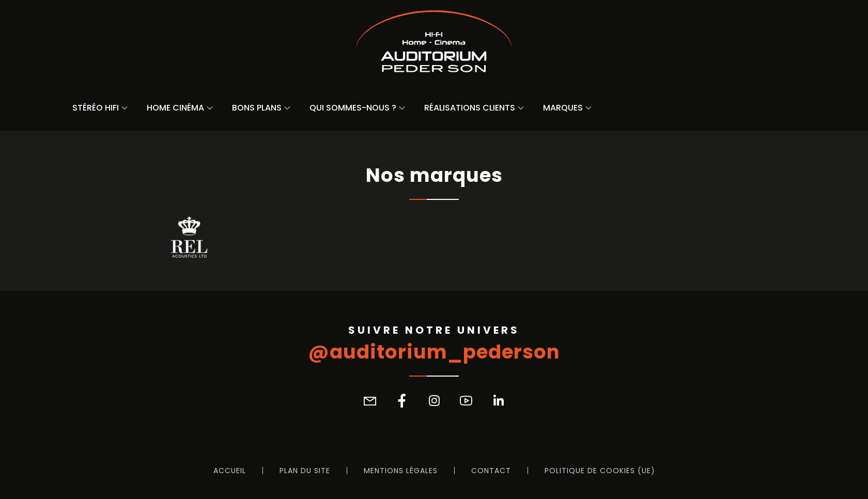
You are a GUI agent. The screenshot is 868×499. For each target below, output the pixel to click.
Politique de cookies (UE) (600, 471)
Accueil (230, 471)
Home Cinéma (175, 108)
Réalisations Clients (470, 108)
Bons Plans (257, 108)
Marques (563, 108)
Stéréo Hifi (96, 108)
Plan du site (305, 471)
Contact (491, 471)
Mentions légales (401, 471)
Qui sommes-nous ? (353, 108)
